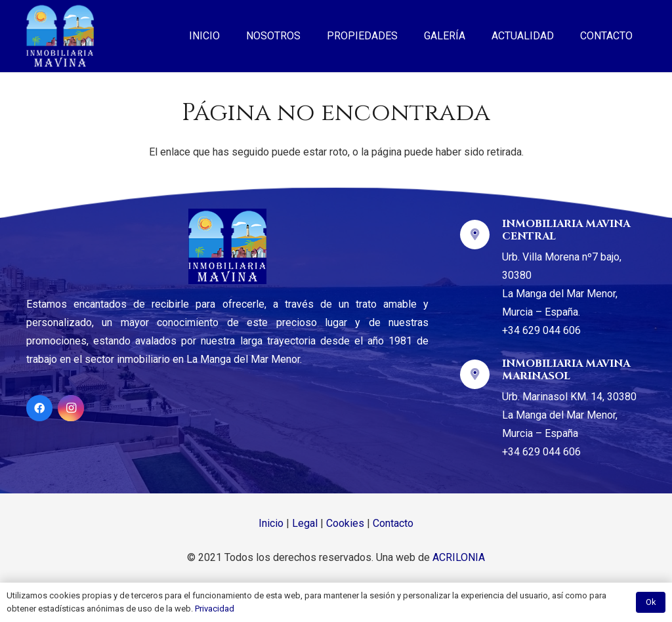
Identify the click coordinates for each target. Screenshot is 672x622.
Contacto (393, 523)
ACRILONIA (459, 557)
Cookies (345, 523)
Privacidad (215, 609)
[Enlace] (60, 36)
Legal (305, 523)
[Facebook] (39, 408)
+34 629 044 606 (541, 330)
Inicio (271, 523)
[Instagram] (71, 408)
